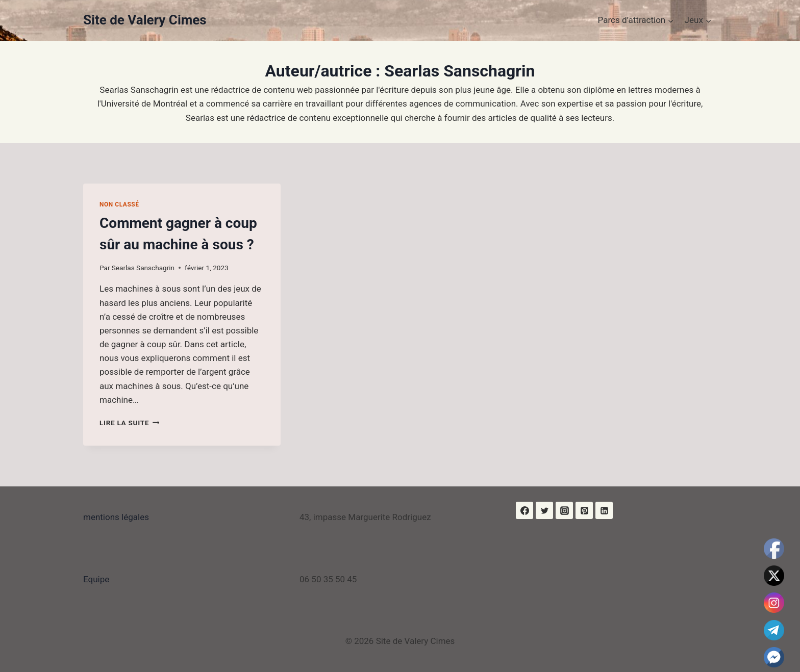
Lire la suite (129, 423)
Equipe (96, 579)
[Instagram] (564, 510)
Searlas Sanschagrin (143, 268)
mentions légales (116, 517)
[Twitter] (544, 510)
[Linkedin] (604, 510)
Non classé (119, 204)
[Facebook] (524, 510)
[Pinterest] (584, 510)
